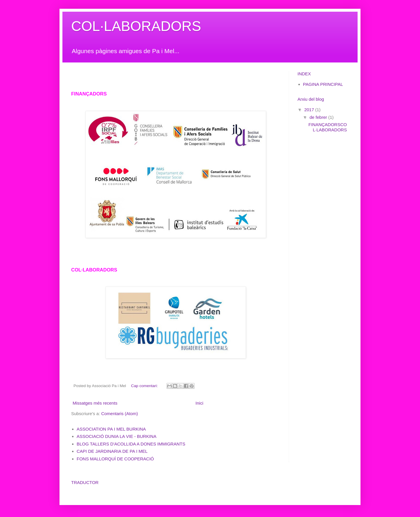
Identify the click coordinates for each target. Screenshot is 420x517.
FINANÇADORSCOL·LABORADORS (328, 127)
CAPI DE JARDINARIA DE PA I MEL (112, 451)
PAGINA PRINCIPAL (323, 84)
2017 (310, 110)
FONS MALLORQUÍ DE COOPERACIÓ (115, 459)
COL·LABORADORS (136, 26)
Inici (199, 403)
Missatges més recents (95, 403)
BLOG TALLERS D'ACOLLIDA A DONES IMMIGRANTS (131, 444)
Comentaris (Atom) (120, 414)
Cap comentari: (145, 386)
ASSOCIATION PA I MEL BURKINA (111, 429)
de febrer (319, 117)
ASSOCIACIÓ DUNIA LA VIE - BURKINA (117, 436)
